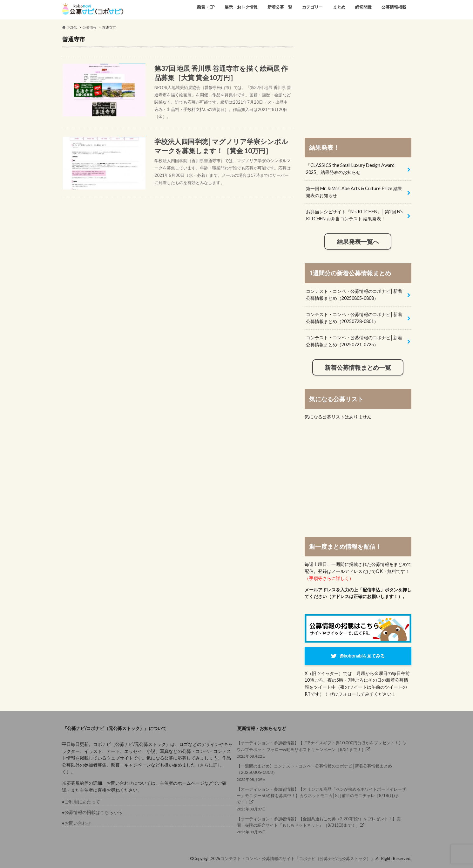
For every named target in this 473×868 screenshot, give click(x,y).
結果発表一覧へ (358, 242)
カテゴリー (312, 7)
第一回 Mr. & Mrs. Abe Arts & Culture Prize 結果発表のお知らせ (354, 192)
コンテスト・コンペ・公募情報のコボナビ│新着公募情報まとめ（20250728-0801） (354, 318)
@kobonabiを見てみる (362, 656)
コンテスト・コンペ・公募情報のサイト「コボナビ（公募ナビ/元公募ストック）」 (298, 858)
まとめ (339, 7)
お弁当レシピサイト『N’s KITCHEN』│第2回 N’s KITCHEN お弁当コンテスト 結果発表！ (355, 215)
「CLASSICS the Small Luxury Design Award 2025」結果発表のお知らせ (350, 169)
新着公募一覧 (280, 7)
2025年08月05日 (322, 825)
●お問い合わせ (77, 823)
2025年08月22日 (322, 749)
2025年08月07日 (322, 799)
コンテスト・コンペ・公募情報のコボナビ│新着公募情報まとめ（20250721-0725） (354, 341)
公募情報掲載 (394, 7)
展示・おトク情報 (241, 7)
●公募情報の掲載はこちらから (92, 812)
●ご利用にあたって (81, 802)
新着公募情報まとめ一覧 (358, 368)
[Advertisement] (358, 80)
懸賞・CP (206, 7)
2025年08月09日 (322, 772)
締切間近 (363, 7)
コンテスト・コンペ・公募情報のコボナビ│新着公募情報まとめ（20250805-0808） (354, 295)
